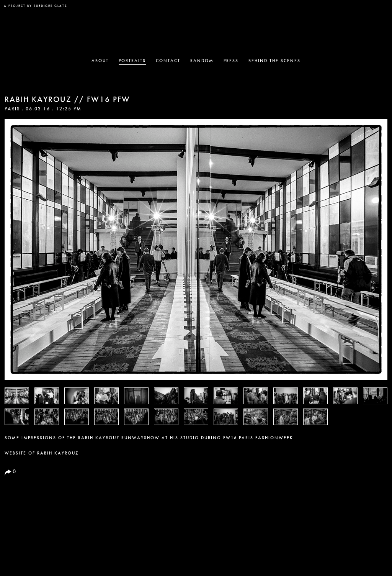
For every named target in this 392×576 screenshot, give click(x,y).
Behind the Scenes (274, 61)
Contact (168, 61)
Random (202, 61)
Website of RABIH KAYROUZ (42, 454)
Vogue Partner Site (372, 10)
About (100, 61)
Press (231, 61)
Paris (12, 109)
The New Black (196, 29)
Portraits (132, 61)
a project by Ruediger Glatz (36, 6)
